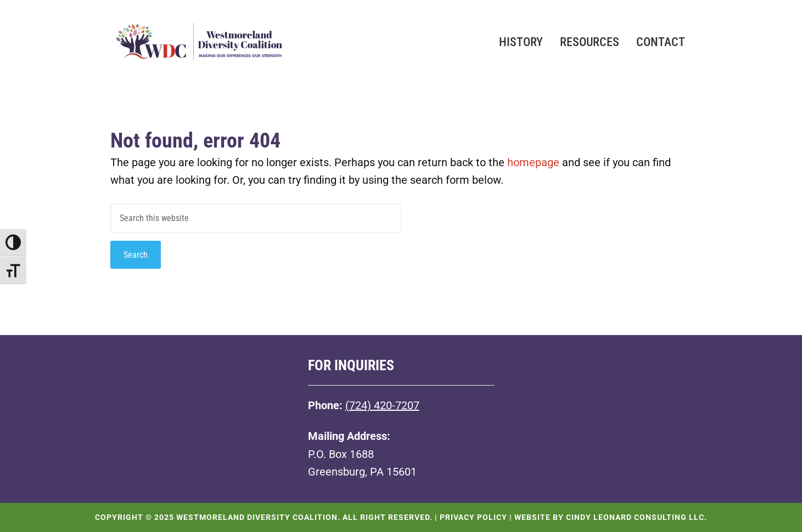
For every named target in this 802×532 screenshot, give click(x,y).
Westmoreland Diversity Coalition (198, 49)
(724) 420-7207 (382, 405)
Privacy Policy (473, 517)
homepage (533, 162)
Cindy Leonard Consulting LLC (635, 517)
